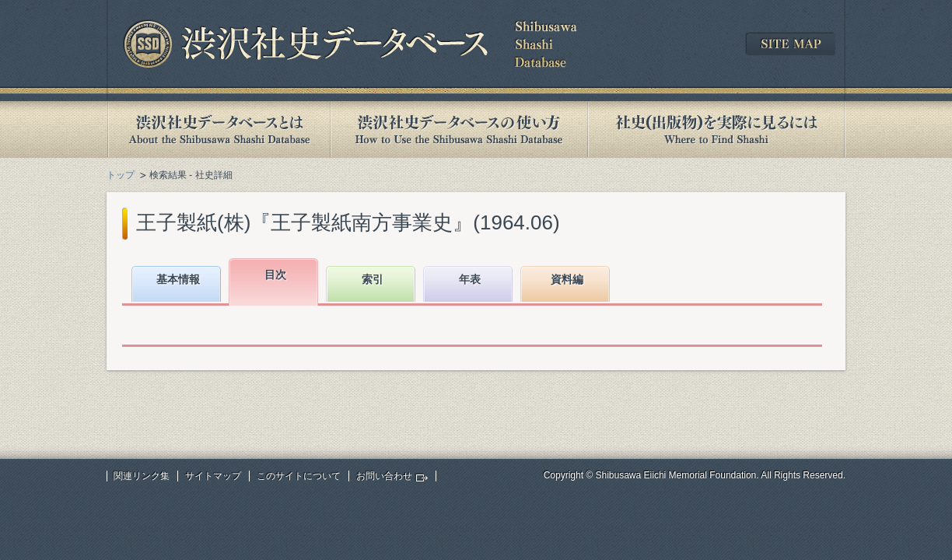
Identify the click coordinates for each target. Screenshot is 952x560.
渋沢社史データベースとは (218, 129)
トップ (121, 175)
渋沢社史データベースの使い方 (459, 129)
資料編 (567, 279)
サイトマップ (213, 476)
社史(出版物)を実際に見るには (716, 129)
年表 (470, 279)
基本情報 (178, 279)
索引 (373, 279)
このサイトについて (299, 476)
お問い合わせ (384, 476)
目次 (275, 275)
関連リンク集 (142, 476)
